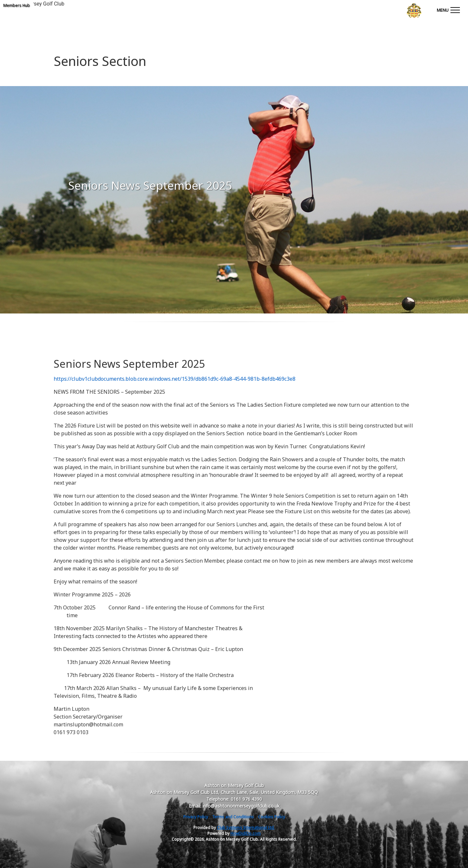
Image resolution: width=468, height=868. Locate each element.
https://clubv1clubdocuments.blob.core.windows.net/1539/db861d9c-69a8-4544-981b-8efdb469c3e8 (175, 379)
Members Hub (17, 5)
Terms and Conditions (233, 817)
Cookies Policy (272, 817)
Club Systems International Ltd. (246, 828)
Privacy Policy (196, 817)
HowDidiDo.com (246, 833)
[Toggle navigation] (448, 10)
